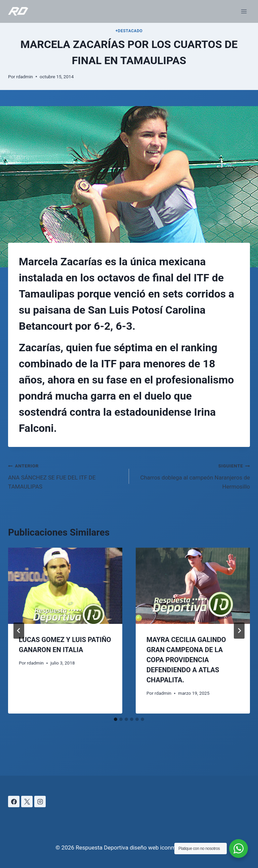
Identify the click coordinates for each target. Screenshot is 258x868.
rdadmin (25, 77)
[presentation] (65, 586)
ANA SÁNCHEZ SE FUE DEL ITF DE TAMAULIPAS (66, 475)
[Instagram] (40, 802)
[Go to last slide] (19, 631)
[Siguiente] (239, 631)
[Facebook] (14, 802)
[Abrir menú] (244, 11)
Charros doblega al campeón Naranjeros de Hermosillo (192, 475)
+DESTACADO (129, 31)
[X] (27, 802)
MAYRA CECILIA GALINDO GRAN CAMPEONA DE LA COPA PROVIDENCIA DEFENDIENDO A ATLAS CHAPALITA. (186, 660)
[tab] (116, 719)
